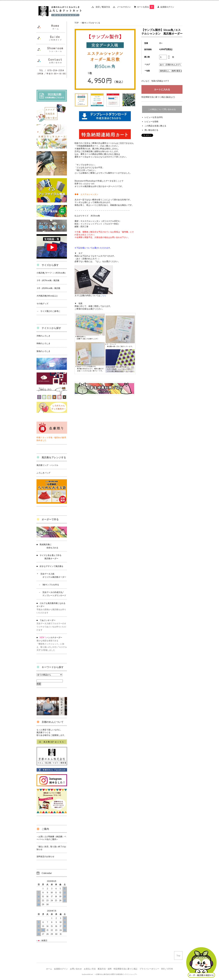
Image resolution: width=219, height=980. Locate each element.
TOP (76, 23)
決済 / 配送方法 (102, 7)
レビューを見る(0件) (154, 117)
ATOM (170, 969)
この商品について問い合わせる (162, 109)
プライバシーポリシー (149, 969)
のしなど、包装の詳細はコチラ (155, 81)
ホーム (49, 969)
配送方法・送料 (105, 969)
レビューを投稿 (151, 122)
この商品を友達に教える (155, 126)
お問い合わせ (76, 969)
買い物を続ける (151, 130)
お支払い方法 (90, 969)
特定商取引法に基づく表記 (125, 969)
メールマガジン (123, 7)
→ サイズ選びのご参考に (48, 311)
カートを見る (145, 7)
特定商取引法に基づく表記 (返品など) (158, 97)
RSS (163, 969)
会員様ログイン (167, 7)
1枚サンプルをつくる (91, 23)
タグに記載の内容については (90, 295)
